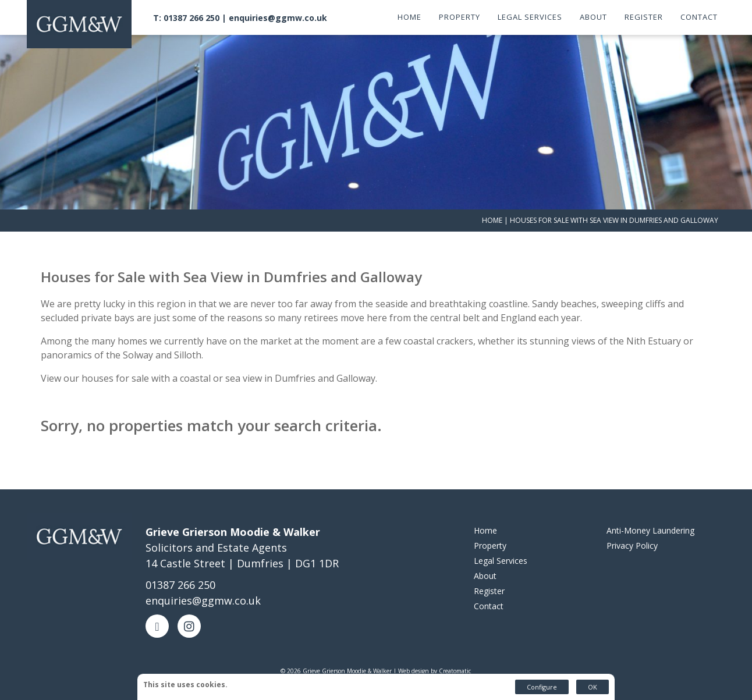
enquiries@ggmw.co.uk (278, 18)
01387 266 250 (180, 585)
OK (593, 687)
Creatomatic (455, 671)
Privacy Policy (632, 546)
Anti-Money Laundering (650, 530)
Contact (699, 17)
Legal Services (530, 17)
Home (409, 17)
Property (460, 17)
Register (644, 17)
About (593, 17)
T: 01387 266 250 (186, 18)
